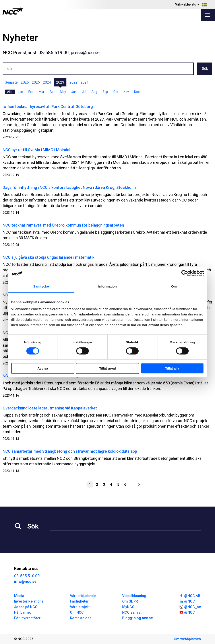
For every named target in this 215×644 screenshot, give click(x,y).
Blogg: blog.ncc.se (138, 618)
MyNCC (128, 607)
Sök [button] (205, 69)
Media (19, 596)
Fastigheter (79, 601)
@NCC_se (190, 607)
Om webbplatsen (187, 639)
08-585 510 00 (27, 576)
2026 (25, 82)
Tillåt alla (172, 368)
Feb (31, 92)
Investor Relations (29, 601)
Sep (105, 92)
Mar (42, 92)
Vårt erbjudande (83, 596)
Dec (137, 92)
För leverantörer (27, 618)
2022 (74, 82)
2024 (47, 82)
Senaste (11, 82)
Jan (20, 92)
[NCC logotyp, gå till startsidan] (13, 11)
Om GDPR (130, 601)
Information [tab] (108, 286)
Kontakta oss (81, 618)
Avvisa (43, 368)
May (63, 92)
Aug (94, 92)
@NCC (187, 601)
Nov (126, 92)
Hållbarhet (22, 612)
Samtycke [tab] (41, 286)
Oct (116, 92)
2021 (85, 82)
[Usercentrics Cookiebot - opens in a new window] (185, 273)
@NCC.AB (190, 595)
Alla (10, 92)
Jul (84, 92)
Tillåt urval (107, 368)
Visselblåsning (134, 596)
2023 (60, 82)
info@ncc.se (25, 581)
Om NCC (77, 612)
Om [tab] (174, 286)
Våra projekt (80, 607)
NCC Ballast (132, 612)
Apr (52, 92)
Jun (74, 92)
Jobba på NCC (26, 607)
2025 (36, 82)
